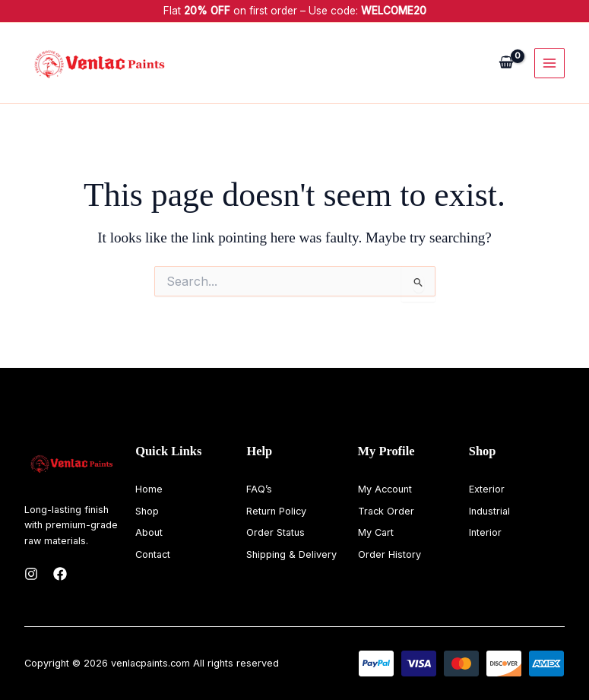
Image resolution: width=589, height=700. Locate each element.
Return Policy (276, 511)
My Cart (376, 532)
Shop (147, 511)
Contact (153, 554)
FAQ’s (259, 489)
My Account (385, 489)
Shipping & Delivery (291, 554)
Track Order (386, 511)
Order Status (275, 532)
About (149, 532)
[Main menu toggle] (549, 63)
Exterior (487, 489)
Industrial (489, 511)
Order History (389, 554)
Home (149, 489)
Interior (485, 532)
